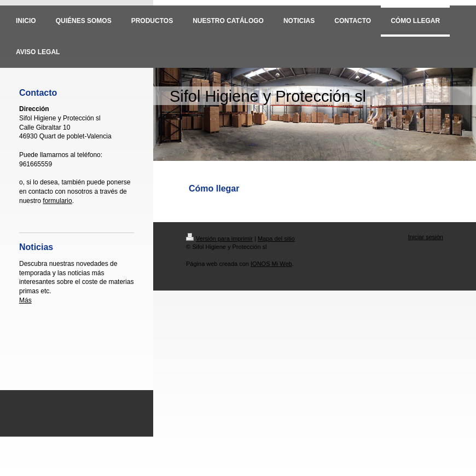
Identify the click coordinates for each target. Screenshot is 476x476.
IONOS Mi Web (271, 264)
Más (25, 300)
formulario (57, 201)
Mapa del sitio (276, 239)
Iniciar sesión (426, 237)
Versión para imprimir (219, 239)
